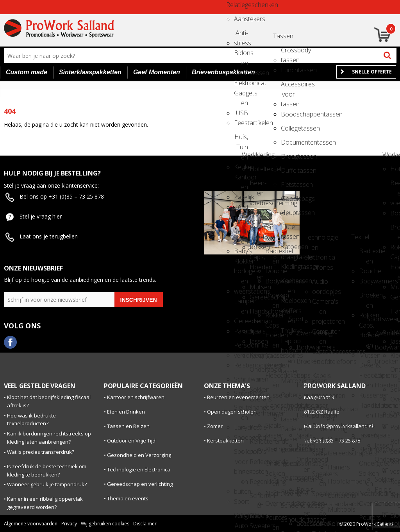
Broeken (304, 361)
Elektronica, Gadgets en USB (241, 85)
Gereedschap (257, 297)
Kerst (241, 207)
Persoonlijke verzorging (241, 348)
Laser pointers (319, 408)
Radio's (319, 440)
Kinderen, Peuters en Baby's (241, 224)
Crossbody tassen (288, 53)
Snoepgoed (241, 437)
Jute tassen (288, 229)
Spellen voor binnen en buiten (241, 454)
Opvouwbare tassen (288, 411)
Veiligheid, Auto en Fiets (241, 518)
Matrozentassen (288, 381)
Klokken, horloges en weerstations (241, 264)
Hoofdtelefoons (319, 362)
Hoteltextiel (257, 169)
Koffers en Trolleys (288, 313)
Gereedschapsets (335, 453)
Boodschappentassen (288, 114)
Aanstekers (241, 19)
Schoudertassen (288, 519)
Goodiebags (288, 199)
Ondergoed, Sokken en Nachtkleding (272, 466)
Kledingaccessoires (257, 355)
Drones (319, 267)
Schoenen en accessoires (304, 506)
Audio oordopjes (319, 284)
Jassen (257, 341)
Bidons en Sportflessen (241, 55)
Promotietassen (288, 449)
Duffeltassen (288, 170)
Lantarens (335, 495)
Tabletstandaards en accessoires (319, 506)
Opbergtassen (288, 395)
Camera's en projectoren (319, 304)
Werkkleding (249, 155)
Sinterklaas (241, 393)
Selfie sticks (319, 456)
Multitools (335, 509)
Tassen (280, 36)
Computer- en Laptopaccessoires (319, 334)
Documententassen (288, 142)
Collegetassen (288, 128)
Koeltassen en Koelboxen (288, 283)
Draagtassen (288, 156)
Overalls (257, 399)
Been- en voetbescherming (257, 185)
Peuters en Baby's (272, 520)
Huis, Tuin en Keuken (241, 139)
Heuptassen (288, 213)
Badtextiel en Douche (272, 253)
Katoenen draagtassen (288, 249)
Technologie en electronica (311, 240)
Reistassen (288, 463)
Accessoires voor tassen (288, 87)
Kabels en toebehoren (319, 378)
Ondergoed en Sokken (257, 372)
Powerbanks (319, 426)
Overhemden (257, 413)
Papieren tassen (288, 431)
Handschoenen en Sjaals (257, 314)
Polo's (257, 427)
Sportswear (374, 319)
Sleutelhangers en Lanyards (241, 410)
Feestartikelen (241, 123)
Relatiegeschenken (233, 5)
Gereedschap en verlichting (327, 411)
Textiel (264, 237)
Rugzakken (288, 491)
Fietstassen (288, 184)
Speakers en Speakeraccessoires (319, 476)
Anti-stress (241, 35)
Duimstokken (335, 439)
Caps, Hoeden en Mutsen (257, 259)
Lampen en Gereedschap (241, 304)
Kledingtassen (288, 267)
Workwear (389, 155)
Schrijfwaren (241, 379)
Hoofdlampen (335, 481)
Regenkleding (257, 482)
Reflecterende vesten (257, 464)
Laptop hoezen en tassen (288, 343)
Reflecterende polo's (257, 444)
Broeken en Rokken (257, 230)
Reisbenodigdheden (241, 365)
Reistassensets (288, 477)
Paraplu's (241, 331)
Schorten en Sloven (257, 498)
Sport (241, 502)
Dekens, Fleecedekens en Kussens (272, 368)
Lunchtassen (288, 70)
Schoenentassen (288, 505)
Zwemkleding (304, 333)
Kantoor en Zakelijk (241, 180)
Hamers (335, 467)
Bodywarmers (257, 213)
